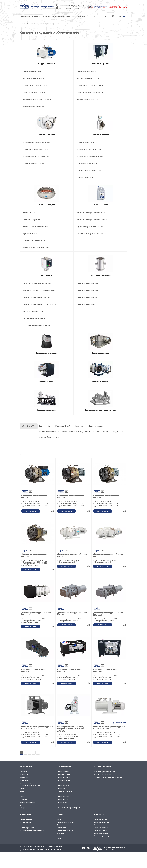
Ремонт (59, 835)
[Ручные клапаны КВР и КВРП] (100, 168)
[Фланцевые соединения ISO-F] (100, 306)
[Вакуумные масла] (100, 201)
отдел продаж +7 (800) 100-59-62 (34, 862)
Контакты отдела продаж (102, 852)
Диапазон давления (96, 442)
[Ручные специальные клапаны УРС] (100, 175)
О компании (23, 787)
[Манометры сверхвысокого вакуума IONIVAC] (47, 299)
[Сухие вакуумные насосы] (47, 74)
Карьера (22, 823)
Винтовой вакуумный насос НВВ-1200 (106, 686)
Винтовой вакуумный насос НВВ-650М (70, 686)
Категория (79, 442)
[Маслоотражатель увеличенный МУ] (47, 255)
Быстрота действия (100, 447)
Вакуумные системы (63, 818)
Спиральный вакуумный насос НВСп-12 (71, 512)
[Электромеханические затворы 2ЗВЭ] (47, 147)
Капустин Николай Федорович (30, 801)
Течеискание (61, 849)
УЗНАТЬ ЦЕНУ (31, 527)
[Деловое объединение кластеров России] (97, 7)
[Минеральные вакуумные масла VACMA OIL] (100, 219)
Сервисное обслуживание (65, 838)
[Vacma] (37, 7)
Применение (24, 796)
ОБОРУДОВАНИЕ (64, 782)
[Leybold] (118, 7)
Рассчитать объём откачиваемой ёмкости (108, 793)
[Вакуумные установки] (47, 415)
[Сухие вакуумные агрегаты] (100, 74)
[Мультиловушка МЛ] (47, 241)
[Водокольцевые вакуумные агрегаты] (100, 95)
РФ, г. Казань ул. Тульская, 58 (70, 8)
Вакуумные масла (63, 801)
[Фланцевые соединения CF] (100, 313)
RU (124, 16)
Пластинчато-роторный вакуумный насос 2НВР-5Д (37, 743)
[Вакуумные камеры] (100, 354)
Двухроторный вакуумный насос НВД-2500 (36, 629)
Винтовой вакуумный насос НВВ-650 (34, 686)
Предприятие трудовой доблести (30, 798)
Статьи (22, 812)
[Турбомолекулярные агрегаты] (100, 102)
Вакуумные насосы (63, 787)
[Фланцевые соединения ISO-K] (100, 299)
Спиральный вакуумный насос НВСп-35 (107, 512)
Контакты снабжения (101, 843)
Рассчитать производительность (105, 787)
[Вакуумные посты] (47, 384)
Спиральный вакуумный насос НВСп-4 (35, 512)
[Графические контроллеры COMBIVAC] (47, 306)
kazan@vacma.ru (57, 862)
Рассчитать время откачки (103, 790)
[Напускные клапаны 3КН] (100, 182)
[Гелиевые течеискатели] (47, 354)
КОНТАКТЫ (99, 830)
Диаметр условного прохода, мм (75, 447)
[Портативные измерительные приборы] (47, 335)
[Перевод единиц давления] (120, 16)
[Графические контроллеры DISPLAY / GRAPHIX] (47, 313)
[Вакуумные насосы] (47, 55)
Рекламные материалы (27, 818)
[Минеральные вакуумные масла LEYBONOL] (100, 226)
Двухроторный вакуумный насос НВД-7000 (108, 629)
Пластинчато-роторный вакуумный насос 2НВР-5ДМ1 (109, 743)
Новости (22, 809)
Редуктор (117, 447)
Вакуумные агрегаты (63, 790)
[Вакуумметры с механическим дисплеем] (47, 292)
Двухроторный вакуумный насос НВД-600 (108, 571)
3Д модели (23, 815)
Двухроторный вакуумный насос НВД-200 (72, 571)
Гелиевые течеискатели (65, 809)
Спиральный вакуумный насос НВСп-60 (35, 571)
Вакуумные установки (64, 820)
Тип (49, 442)
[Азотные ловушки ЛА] (47, 219)
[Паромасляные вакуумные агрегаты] (100, 88)
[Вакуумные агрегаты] (100, 55)
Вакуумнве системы (26, 841)
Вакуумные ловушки (63, 798)
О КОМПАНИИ (26, 782)
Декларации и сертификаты (29, 820)
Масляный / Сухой (63, 442)
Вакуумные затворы (63, 793)
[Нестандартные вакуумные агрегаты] (100, 415)
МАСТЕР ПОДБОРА (102, 782)
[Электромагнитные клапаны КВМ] (100, 154)
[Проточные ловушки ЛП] (47, 226)
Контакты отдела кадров (102, 849)
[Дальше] (42, 768)
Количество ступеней (48, 447)
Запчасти (60, 852)
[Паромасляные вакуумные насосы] (47, 88)
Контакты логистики (100, 846)
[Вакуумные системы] (100, 384)
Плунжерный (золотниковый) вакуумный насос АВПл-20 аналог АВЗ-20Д (72, 744)
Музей (22, 807)
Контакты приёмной (100, 835)
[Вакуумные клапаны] (100, 128)
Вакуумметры (61, 804)
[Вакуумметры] (47, 274)
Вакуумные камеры (63, 812)
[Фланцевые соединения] (100, 274)
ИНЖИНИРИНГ (26, 830)
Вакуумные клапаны (63, 796)
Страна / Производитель (49, 453)
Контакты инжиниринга (101, 838)
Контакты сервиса (100, 841)
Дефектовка (61, 841)
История (22, 804)
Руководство (24, 793)
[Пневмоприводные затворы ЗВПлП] (47, 154)
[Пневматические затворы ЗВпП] (47, 168)
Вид (41, 442)
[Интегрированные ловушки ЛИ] (47, 248)
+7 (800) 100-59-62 (78, 6)
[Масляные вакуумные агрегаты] (100, 81)
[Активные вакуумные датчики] (47, 320)
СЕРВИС (60, 830)
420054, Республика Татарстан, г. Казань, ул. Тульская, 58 (42, 865)
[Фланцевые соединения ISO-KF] (100, 292)
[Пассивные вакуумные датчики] (47, 328)
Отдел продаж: (65, 6)
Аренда (59, 854)
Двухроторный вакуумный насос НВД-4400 (72, 629)
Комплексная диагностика (66, 846)
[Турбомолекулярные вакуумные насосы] (47, 102)
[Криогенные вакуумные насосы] (47, 109)
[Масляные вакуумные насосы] (47, 81)
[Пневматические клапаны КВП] (100, 147)
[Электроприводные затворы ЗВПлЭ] (47, 161)
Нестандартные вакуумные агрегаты (69, 823)
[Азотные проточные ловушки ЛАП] (47, 234)
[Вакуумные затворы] (47, 128)
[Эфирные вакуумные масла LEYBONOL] (100, 234)
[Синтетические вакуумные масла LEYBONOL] (100, 241)
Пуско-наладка (62, 843)
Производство (24, 790)
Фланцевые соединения (65, 807)
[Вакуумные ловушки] (47, 201)
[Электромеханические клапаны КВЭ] (100, 161)
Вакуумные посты (63, 815)
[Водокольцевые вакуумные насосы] (47, 95)
